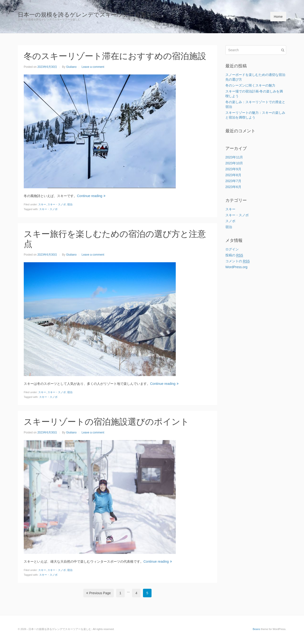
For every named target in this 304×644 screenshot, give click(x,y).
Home (278, 17)
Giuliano (71, 67)
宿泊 (70, 204)
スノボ (230, 221)
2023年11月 (234, 157)
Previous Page (99, 593)
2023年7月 (233, 181)
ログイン (232, 249)
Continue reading (91, 196)
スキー (42, 204)
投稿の (234, 255)
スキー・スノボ (57, 204)
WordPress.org (236, 267)
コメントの (238, 261)
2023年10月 (234, 163)
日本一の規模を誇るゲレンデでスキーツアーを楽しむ (88, 15)
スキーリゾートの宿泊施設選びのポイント (106, 422)
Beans (256, 629)
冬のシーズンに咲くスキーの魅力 (250, 85)
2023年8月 (233, 175)
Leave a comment (93, 67)
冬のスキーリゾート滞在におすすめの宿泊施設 (115, 56)
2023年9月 (233, 169)
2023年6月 (233, 187)
